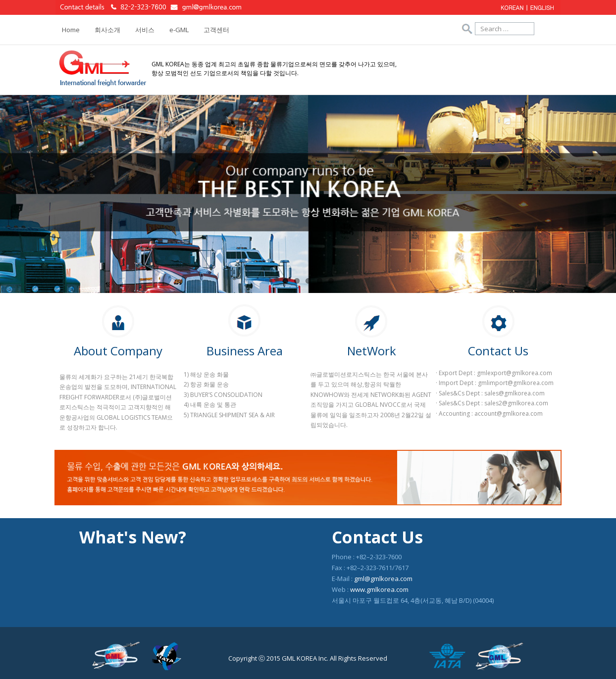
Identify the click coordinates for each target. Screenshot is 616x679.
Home (71, 30)
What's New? (133, 537)
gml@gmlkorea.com (383, 579)
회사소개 (107, 30)
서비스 (145, 30)
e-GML (179, 30)
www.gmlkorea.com (379, 589)
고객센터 (216, 30)
